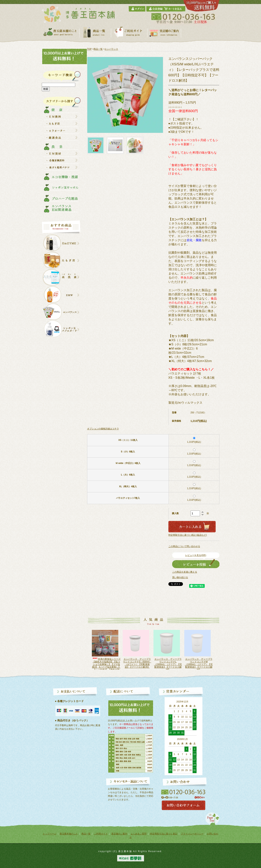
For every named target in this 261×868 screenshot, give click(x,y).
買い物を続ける (180, 577)
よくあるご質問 (139, 834)
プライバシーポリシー (192, 834)
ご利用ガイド (101, 834)
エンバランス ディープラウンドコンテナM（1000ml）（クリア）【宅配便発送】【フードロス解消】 (199, 664)
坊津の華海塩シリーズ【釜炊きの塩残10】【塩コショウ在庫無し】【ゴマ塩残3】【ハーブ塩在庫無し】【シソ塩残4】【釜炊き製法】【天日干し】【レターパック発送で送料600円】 (106, 667)
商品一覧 (98, 49)
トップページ (50, 834)
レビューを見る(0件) (196, 555)
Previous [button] (85, 652)
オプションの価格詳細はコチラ (103, 429)
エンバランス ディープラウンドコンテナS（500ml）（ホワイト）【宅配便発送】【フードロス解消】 (137, 663)
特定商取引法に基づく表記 (164, 834)
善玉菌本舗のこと (69, 834)
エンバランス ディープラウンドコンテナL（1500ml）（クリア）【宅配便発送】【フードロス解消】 (168, 664)
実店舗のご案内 (119, 834)
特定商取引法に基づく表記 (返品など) (188, 535)
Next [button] (217, 652)
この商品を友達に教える (185, 572)
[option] (106, 650)
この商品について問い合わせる (184, 546)
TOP (89, 49)
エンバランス (111, 49)
